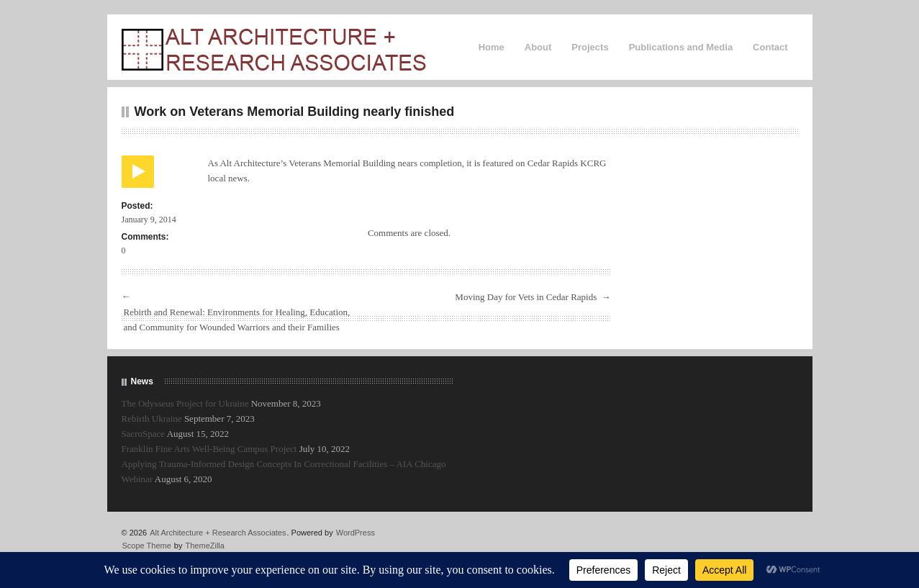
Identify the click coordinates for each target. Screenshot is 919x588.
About (538, 47)
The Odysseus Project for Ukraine (185, 403)
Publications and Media (681, 47)
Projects (590, 47)
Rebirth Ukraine (152, 419)
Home (492, 47)
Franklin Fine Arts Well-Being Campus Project (209, 449)
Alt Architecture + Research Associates (218, 533)
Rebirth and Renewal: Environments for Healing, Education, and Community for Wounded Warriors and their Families (237, 320)
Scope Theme (147, 546)
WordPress (356, 533)
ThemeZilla (205, 546)
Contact (770, 47)
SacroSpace (144, 434)
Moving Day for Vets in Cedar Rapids (526, 297)
